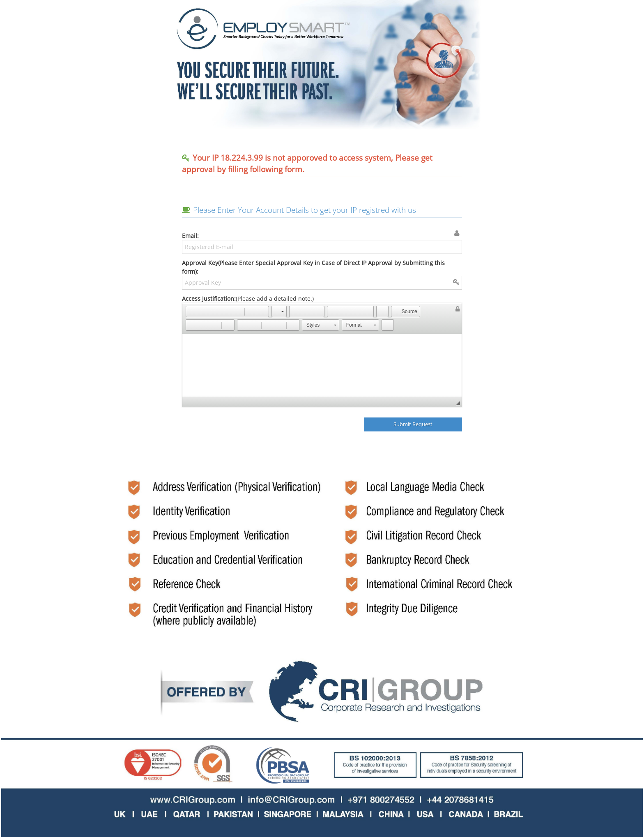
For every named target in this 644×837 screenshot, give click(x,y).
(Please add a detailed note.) (322, 351)
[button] (192, 311)
